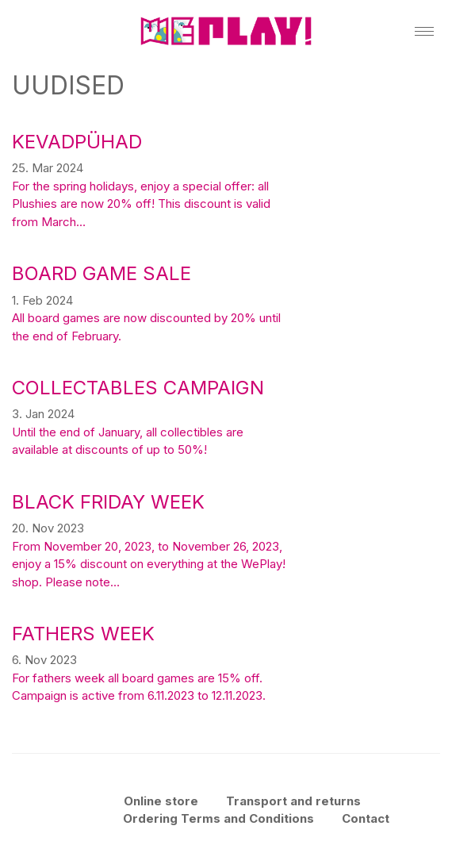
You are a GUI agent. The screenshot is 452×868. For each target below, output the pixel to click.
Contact (366, 818)
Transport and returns (293, 801)
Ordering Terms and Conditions (218, 818)
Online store (161, 801)
